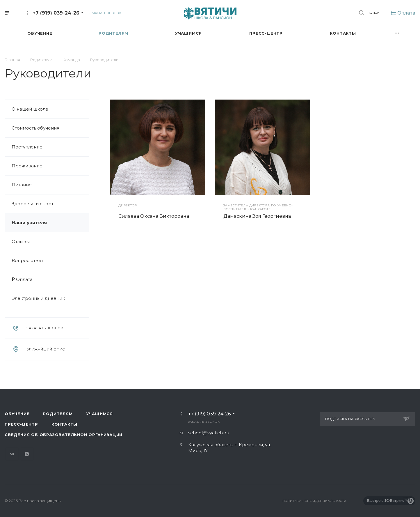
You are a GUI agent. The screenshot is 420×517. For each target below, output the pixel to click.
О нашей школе (30, 109)
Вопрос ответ (27, 260)
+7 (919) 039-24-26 (56, 13)
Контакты (64, 424)
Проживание (27, 166)
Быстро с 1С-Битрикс (386, 501)
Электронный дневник (38, 298)
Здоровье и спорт (33, 204)
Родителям (58, 414)
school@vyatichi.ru (209, 433)
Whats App (27, 454)
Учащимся (99, 414)
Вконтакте (12, 454)
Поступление (27, 147)
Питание (22, 185)
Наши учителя (29, 223)
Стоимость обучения (35, 128)
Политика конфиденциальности (315, 501)
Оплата (22, 279)
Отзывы (21, 241)
